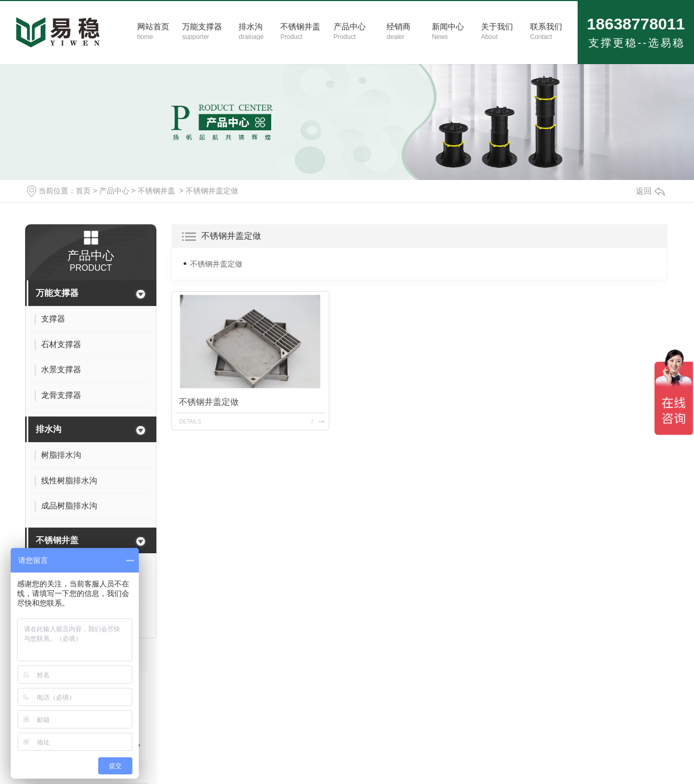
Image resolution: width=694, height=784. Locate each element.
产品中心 (114, 191)
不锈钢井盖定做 (212, 191)
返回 (650, 191)
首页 (83, 191)
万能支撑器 (57, 293)
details (190, 422)
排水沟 (49, 429)
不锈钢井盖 (156, 191)
